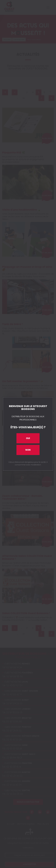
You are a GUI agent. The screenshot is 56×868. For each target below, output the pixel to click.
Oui (28, 438)
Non (28, 450)
